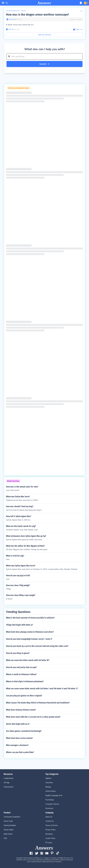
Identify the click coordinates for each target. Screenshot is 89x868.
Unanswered (8, 787)
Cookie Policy (50, 838)
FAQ (5, 838)
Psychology (50, 800)
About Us (49, 817)
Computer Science (52, 804)
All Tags (7, 783)
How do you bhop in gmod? (18, 653)
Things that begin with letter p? (19, 625)
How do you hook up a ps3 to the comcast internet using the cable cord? (37, 646)
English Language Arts (54, 795)
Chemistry (49, 783)
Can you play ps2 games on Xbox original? (24, 696)
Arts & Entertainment (13, 11)
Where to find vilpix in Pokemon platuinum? (25, 681)
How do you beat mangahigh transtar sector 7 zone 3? (29, 639)
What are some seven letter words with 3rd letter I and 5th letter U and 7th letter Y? (42, 689)
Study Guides (9, 830)
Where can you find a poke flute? (20, 752)
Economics (49, 808)
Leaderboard (8, 778)
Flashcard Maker (10, 825)
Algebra (48, 778)
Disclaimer (49, 834)
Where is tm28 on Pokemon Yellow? (21, 674)
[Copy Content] (76, 29)
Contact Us (50, 821)
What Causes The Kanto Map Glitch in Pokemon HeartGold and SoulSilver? (38, 703)
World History (51, 791)
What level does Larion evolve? (19, 738)
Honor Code (8, 821)
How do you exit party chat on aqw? (21, 667)
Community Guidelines (12, 817)
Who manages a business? (17, 745)
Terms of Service (52, 825)
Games (24, 11)
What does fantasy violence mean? (21, 710)
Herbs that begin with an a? (18, 724)
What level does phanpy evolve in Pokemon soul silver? (30, 632)
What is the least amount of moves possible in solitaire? (30, 618)
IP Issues (49, 843)
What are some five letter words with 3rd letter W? (28, 660)
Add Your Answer (45, 35)
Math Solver (8, 834)
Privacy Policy (50, 830)
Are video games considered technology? (24, 731)
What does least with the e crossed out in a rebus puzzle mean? (33, 717)
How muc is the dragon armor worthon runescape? (37, 15)
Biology (48, 787)
